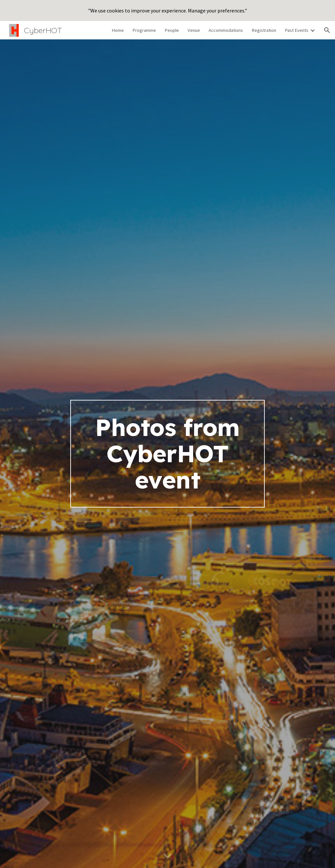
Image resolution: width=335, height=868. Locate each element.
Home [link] (118, 30)
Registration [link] (264, 30)
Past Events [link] (297, 30)
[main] (168, 454)
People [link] (172, 30)
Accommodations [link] (226, 30)
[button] (327, 30)
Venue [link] (194, 30)
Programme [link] (144, 30)
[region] (167, 11)
